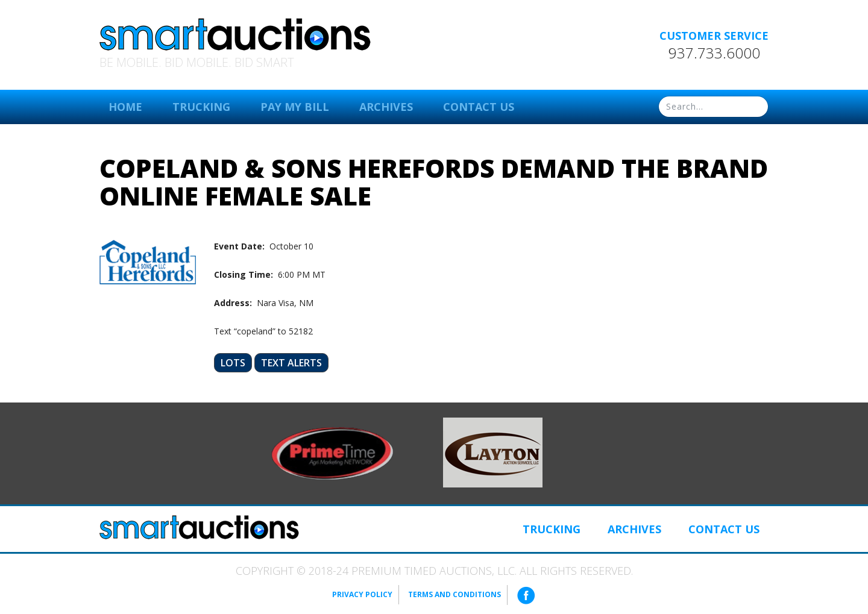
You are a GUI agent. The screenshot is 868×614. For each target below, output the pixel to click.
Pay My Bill (295, 107)
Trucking (201, 107)
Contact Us (479, 107)
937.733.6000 (714, 53)
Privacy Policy (362, 594)
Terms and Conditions (454, 594)
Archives (386, 107)
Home (125, 107)
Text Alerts (291, 363)
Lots (233, 363)
